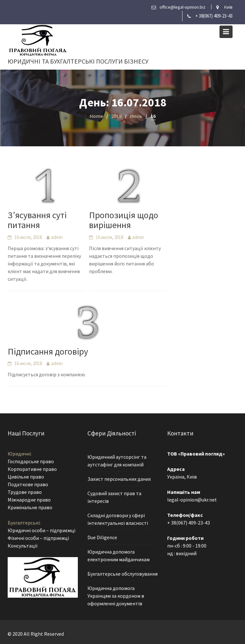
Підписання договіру (48, 351)
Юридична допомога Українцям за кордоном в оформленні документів (116, 595)
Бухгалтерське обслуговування (122, 573)
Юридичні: (20, 455)
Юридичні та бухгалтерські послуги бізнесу (78, 61)
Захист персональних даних (119, 479)
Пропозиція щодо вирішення (124, 220)
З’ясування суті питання (37, 220)
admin (57, 237)
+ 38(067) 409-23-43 (214, 16)
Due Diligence (102, 537)
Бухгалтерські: (24, 523)
